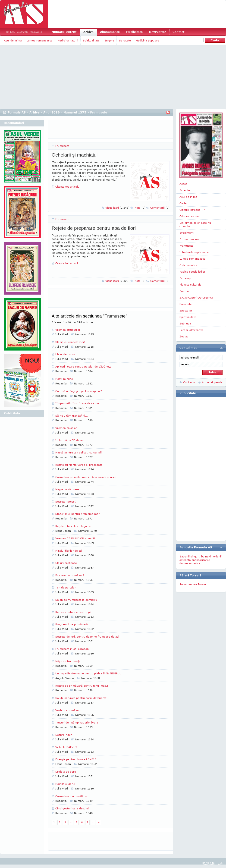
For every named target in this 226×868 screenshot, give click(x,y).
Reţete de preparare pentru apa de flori (94, 228)
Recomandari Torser (193, 584)
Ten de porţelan (66, 587)
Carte (183, 203)
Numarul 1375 (75, 112)
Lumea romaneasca (40, 40)
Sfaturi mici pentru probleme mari (78, 514)
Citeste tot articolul (68, 187)
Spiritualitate (91, 40)
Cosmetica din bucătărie (71, 796)
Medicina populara (148, 40)
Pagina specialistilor (192, 272)
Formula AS (17, 112)
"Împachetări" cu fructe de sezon (77, 403)
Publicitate (134, 32)
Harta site (208, 863)
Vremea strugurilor (68, 330)
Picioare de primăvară (70, 575)
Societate (186, 304)
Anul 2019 (52, 112)
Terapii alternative (191, 330)
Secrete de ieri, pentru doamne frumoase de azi (87, 637)
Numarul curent (64, 32)
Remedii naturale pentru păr (74, 612)
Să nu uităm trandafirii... (72, 416)
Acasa (183, 184)
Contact (178, 32)
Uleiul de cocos (65, 354)
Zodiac (184, 336)
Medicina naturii (68, 40)
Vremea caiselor (66, 428)
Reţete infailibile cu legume (73, 526)
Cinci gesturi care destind (72, 808)
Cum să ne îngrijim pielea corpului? (79, 391)
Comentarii (160, 208)
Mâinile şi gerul (65, 784)
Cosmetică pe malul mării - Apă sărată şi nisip (86, 477)
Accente (185, 190)
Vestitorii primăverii (68, 710)
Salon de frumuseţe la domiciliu (76, 600)
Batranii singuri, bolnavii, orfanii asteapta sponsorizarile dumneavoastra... (201, 560)
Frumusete (62, 146)
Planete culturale (190, 285)
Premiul (184, 291)
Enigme (109, 40)
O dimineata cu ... (191, 265)
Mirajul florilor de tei (69, 551)
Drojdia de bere (66, 772)
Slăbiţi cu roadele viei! (70, 342)
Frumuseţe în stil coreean (72, 649)
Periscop (185, 278)
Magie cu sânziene (67, 489)
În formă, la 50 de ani (70, 440)
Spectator (186, 310)
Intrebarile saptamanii (194, 252)
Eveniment (186, 233)
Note (140, 208)
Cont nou (189, 382)
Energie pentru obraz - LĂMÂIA (76, 759)
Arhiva (88, 32)
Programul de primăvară (72, 624)
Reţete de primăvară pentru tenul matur (82, 686)
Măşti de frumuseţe (68, 661)
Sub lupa (185, 323)
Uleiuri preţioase (66, 563)
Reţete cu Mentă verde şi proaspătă (79, 465)
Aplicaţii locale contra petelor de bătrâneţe (83, 366)
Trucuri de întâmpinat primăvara (77, 722)
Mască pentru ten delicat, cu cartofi (78, 452)
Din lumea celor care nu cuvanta (195, 224)
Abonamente (110, 32)
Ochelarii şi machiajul (75, 155)
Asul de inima (13, 40)
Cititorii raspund (190, 216)
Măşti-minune (64, 379)
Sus (220, 863)
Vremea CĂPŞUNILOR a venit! (75, 538)
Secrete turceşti (66, 502)
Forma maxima (189, 239)
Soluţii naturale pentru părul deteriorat (81, 698)
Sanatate (125, 40)
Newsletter (158, 32)
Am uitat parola (212, 382)
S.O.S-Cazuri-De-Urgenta (196, 297)
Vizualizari (117, 208)
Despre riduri (64, 735)
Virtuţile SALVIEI (66, 747)
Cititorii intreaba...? (192, 210)
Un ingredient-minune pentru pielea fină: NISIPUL (88, 673)
